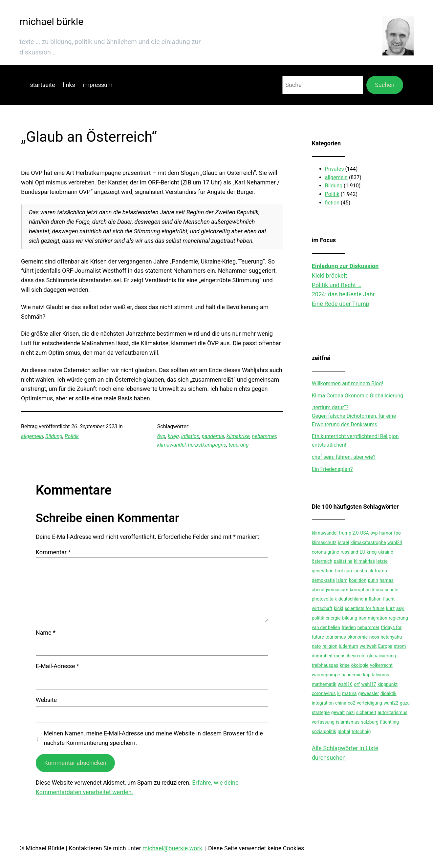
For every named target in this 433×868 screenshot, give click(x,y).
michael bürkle (52, 21)
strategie (321, 712)
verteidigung (369, 703)
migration (377, 618)
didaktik (389, 693)
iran (363, 618)
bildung (350, 618)
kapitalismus (376, 675)
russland (349, 552)
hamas (386, 580)
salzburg (370, 722)
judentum (348, 646)
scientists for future (365, 608)
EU (362, 552)
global (344, 731)
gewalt (338, 712)
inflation (190, 436)
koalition (358, 580)
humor (386, 533)
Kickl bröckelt (330, 275)
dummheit (322, 656)
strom (400, 646)
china (341, 703)
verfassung (323, 722)
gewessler (368, 693)
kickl (338, 608)
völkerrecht (381, 665)
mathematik (324, 684)
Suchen (385, 85)
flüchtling (389, 722)
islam (342, 580)
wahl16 (345, 684)
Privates (335, 169)
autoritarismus (392, 712)
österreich (322, 561)
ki (339, 693)
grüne (333, 552)
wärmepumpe (326, 675)
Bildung (54, 436)
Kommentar (53, 552)
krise (345, 665)
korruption (360, 590)
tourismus (336, 637)
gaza (405, 703)
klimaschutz (324, 542)
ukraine (386, 552)
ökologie (360, 665)
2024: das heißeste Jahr (343, 294)
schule (391, 590)
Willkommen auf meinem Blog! (347, 383)
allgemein (32, 436)
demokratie (323, 580)
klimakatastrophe (368, 542)
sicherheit (366, 712)
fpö (397, 533)
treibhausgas (325, 665)
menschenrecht (350, 656)
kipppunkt (388, 684)
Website (46, 700)
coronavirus (324, 693)
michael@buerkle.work (172, 848)
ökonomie (357, 637)
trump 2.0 (349, 533)
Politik (72, 436)
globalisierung (381, 656)
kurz (390, 608)
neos (374, 637)
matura (349, 693)
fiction (332, 203)
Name (46, 633)
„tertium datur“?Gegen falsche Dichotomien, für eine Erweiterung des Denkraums (354, 416)
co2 (351, 703)
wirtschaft (322, 608)
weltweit (368, 646)
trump (381, 571)
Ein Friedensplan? (332, 469)
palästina (343, 561)
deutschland (351, 599)
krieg (173, 436)
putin (373, 580)
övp (161, 436)
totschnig (361, 731)
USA (365, 533)
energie (333, 618)
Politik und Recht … (337, 285)
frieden (349, 627)
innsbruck (363, 571)
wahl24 (395, 542)
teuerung (238, 445)
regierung (398, 618)
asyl (400, 608)
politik (318, 618)
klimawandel (172, 445)
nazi (351, 712)
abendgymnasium (330, 590)
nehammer (264, 436)
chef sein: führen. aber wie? (344, 457)
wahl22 (391, 703)
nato (316, 646)
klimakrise (238, 436)
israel (343, 542)
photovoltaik (325, 599)
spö (348, 571)
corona (319, 552)
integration (323, 703)
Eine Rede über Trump (341, 304)
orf (357, 684)
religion (330, 646)
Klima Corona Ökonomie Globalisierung (358, 396)
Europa (385, 646)
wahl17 (368, 684)
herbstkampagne (207, 445)
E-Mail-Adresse (57, 666)
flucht (389, 599)
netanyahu (391, 637)
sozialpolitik (324, 731)
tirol (339, 571)
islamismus (348, 722)
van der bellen (326, 627)
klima (378, 590)
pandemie (213, 436)
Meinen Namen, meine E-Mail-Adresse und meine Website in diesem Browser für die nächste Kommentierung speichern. (153, 738)
